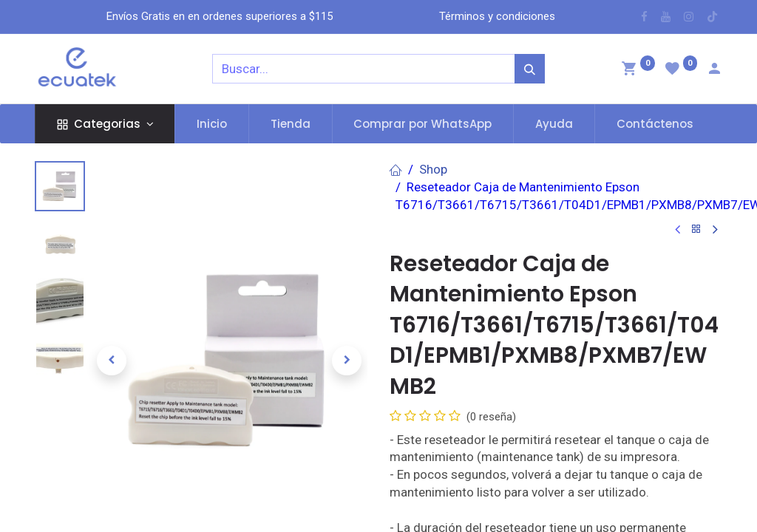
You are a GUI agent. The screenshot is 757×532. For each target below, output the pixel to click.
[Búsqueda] (530, 69)
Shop (433, 169)
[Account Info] (714, 70)
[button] (112, 361)
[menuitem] (212, 124)
